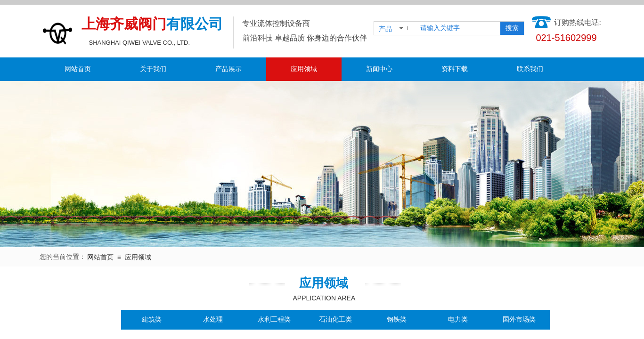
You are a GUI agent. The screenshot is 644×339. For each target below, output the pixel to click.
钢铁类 (397, 319)
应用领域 (304, 69)
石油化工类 (335, 319)
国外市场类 (519, 319)
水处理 (213, 319)
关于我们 (153, 69)
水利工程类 (274, 319)
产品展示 (228, 69)
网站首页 (78, 69)
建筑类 (152, 319)
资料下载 (455, 69)
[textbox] (458, 28)
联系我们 (530, 69)
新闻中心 (379, 69)
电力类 (458, 319)
